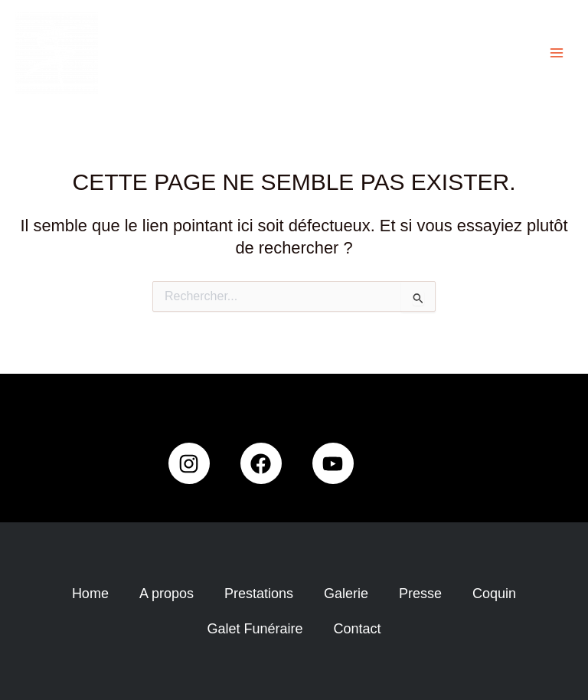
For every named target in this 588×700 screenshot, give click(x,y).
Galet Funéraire (255, 629)
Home (90, 594)
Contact (358, 629)
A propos (167, 594)
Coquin (494, 594)
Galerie (346, 594)
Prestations (259, 594)
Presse (420, 594)
